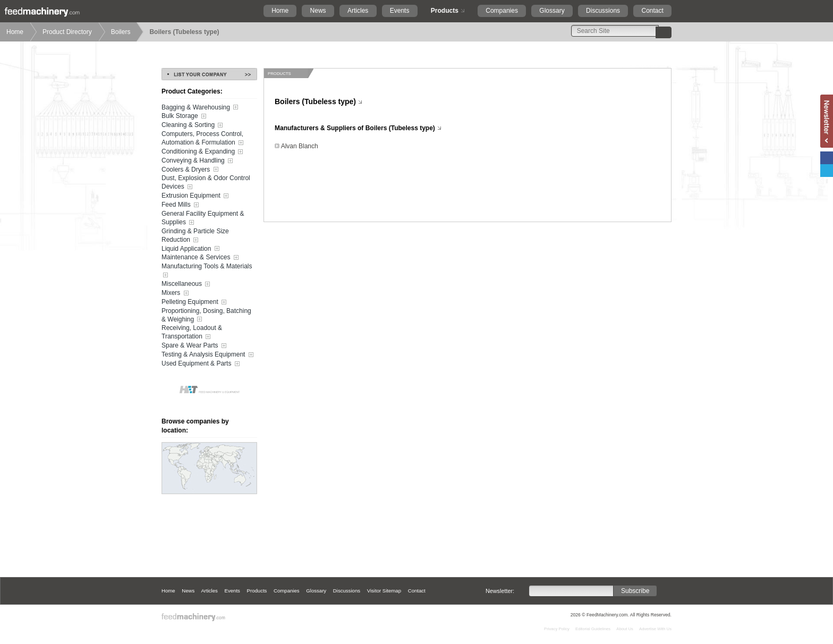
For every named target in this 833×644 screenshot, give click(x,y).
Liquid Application (192, 249)
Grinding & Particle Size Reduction (195, 236)
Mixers (176, 293)
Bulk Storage (185, 116)
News (318, 11)
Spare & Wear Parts (195, 346)
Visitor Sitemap (384, 591)
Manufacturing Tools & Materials (207, 271)
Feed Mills (181, 205)
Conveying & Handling (198, 161)
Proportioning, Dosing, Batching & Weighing (206, 316)
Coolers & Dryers (191, 170)
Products (445, 11)
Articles (358, 11)
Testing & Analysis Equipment (209, 355)
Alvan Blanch (300, 146)
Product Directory (67, 32)
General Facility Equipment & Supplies (203, 218)
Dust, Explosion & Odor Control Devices (206, 183)
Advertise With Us (655, 629)
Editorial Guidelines (593, 629)
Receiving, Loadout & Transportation (192, 333)
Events (400, 11)
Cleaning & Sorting (193, 125)
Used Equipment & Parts (202, 364)
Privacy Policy (557, 629)
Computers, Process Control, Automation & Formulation (203, 139)
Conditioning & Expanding (203, 152)
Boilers (121, 32)
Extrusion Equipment (196, 196)
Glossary (552, 11)
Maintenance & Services (201, 258)
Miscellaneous (187, 284)
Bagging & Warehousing (201, 107)
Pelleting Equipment (195, 302)
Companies (502, 11)
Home (280, 11)
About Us (625, 629)
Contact (652, 11)
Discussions (603, 11)
